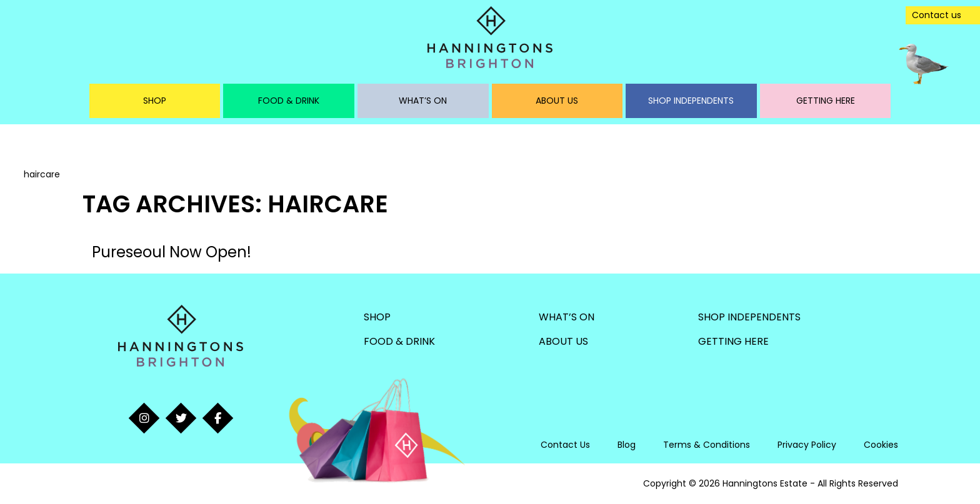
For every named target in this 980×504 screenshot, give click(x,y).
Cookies (881, 445)
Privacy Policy (807, 445)
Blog (627, 445)
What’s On (423, 101)
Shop (155, 101)
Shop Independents (691, 101)
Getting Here (826, 101)
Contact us (937, 15)
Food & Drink (289, 101)
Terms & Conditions (707, 445)
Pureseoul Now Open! (172, 252)
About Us (557, 101)
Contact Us (565, 445)
